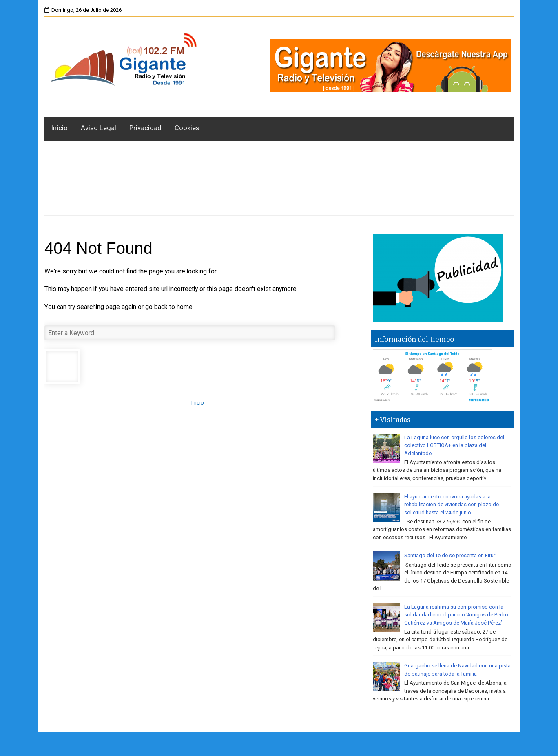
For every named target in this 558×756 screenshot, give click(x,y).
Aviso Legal (99, 128)
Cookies (187, 128)
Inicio (59, 128)
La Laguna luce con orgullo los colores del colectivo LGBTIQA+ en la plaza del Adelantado (454, 445)
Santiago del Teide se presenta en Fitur (450, 555)
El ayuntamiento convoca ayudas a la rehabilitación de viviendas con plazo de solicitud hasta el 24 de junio (452, 505)
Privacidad (145, 128)
